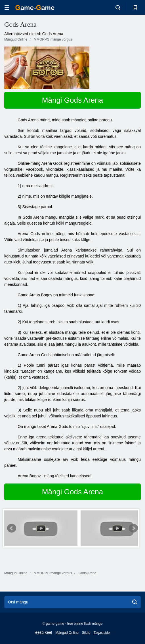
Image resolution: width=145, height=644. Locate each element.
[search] (135, 602)
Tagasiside (102, 633)
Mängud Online (67, 633)
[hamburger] (7, 8)
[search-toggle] (118, 7)
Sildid (86, 633)
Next (133, 528)
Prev (12, 528)
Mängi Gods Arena (72, 100)
